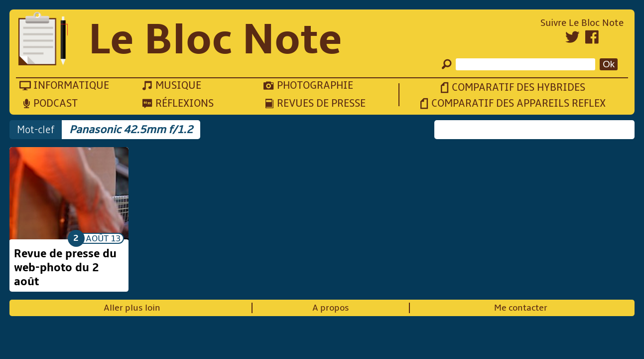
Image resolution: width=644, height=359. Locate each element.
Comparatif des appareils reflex (518, 103)
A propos (331, 308)
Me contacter (521, 308)
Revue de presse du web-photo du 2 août (65, 268)
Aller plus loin (132, 308)
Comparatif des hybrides (518, 88)
